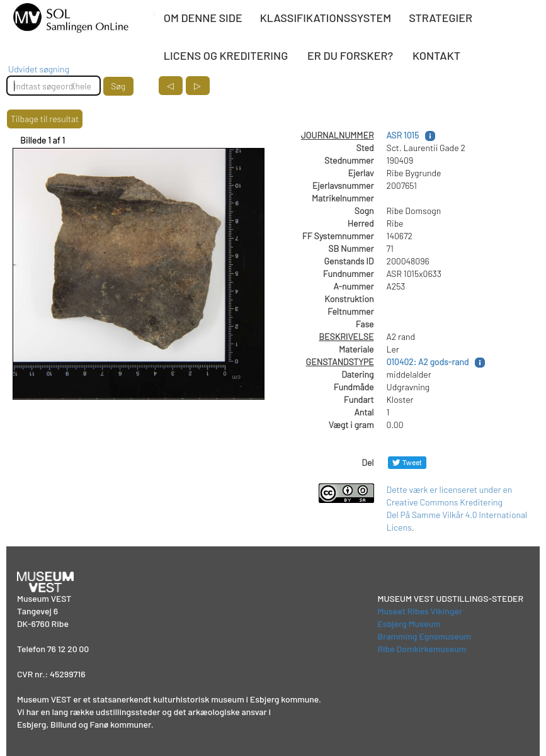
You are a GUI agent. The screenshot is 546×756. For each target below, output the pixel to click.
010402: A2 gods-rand (428, 362)
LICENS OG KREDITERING (226, 55)
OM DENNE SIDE (203, 18)
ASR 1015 (403, 135)
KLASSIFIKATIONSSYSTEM (326, 18)
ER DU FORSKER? (350, 55)
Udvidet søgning (39, 69)
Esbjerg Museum (409, 623)
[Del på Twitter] (407, 462)
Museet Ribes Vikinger (420, 611)
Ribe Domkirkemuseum (422, 649)
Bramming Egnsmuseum (424, 636)
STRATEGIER (441, 18)
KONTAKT (436, 55)
